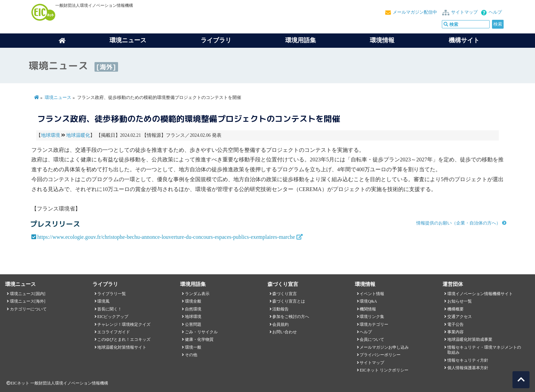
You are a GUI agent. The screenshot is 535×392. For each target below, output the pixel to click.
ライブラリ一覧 (112, 294)
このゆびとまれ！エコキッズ (124, 339)
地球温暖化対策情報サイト (122, 347)
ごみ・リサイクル (201, 332)
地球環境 (50, 135)
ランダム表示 (197, 294)
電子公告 (456, 324)
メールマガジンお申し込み (384, 347)
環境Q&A (368, 301)
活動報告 (280, 309)
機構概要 (456, 309)
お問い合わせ (285, 332)
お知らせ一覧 (460, 301)
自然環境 (193, 309)
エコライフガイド (114, 332)
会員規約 (280, 324)
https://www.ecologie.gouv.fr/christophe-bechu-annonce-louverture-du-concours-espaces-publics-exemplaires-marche (166, 237)
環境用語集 (301, 40)
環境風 (103, 301)
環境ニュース (58, 98)
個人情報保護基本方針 (468, 368)
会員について (372, 339)
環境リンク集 (372, 317)
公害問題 (193, 324)
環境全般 (193, 301)
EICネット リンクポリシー (384, 370)
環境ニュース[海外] (28, 301)
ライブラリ (216, 40)
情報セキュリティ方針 (468, 360)
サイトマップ (464, 12)
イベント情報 (372, 294)
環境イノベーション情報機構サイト (480, 294)
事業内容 (456, 332)
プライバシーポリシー (380, 355)
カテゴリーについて (28, 309)
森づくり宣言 (285, 294)
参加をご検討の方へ (291, 317)
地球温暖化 (78, 135)
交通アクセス (460, 317)
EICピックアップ (113, 317)
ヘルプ (495, 12)
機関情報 (368, 309)
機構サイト (464, 40)
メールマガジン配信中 (415, 12)
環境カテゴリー (374, 324)
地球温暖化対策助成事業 (470, 339)
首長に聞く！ (110, 309)
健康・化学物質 (199, 339)
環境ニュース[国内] (28, 294)
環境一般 (193, 347)
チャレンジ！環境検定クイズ (124, 324)
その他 (191, 355)
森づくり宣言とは (289, 301)
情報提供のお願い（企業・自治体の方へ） (458, 223)
